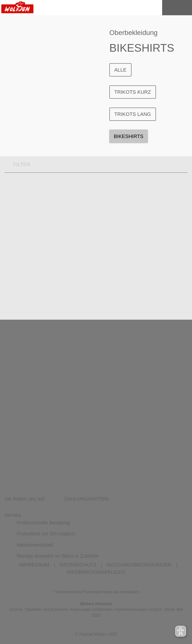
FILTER (17, 165)
